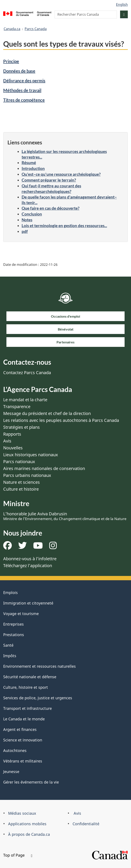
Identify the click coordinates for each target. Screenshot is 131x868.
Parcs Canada (36, 29)
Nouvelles (13, 448)
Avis (7, 441)
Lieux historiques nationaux (31, 455)
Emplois (10, 592)
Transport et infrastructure (28, 708)
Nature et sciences (22, 482)
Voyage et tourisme (21, 614)
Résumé (29, 163)
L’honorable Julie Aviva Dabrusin (65, 516)
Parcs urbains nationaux (27, 475)
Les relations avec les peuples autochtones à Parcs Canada (61, 420)
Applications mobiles (27, 824)
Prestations (14, 635)
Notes (27, 220)
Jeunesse (11, 772)
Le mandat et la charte (25, 400)
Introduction (33, 168)
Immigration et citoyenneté (28, 603)
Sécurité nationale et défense (30, 677)
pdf (25, 231)
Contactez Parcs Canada (27, 373)
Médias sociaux (22, 813)
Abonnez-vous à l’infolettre (30, 559)
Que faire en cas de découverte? (51, 208)
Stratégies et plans (22, 427)
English (122, 5)
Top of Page (18, 855)
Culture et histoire (21, 489)
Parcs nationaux (19, 462)
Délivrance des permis (24, 81)
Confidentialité (86, 824)
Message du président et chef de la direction (47, 413)
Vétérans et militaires (23, 761)
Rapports (12, 434)
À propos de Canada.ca (29, 834)
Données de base (19, 71)
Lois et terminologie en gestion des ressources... (64, 226)
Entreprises (13, 624)
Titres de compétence (24, 100)
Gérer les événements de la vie (31, 782)
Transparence (17, 406)
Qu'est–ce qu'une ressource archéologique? (61, 174)
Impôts (10, 656)
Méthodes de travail (22, 90)
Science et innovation (23, 740)
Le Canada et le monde (24, 719)
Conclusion (32, 214)
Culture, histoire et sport (26, 687)
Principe (11, 61)
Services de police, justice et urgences (38, 698)
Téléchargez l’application (28, 566)
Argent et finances (20, 729)
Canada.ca (12, 29)
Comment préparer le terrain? (49, 180)
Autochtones (15, 750)
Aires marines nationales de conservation (44, 468)
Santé (8, 645)
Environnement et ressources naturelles (39, 666)
